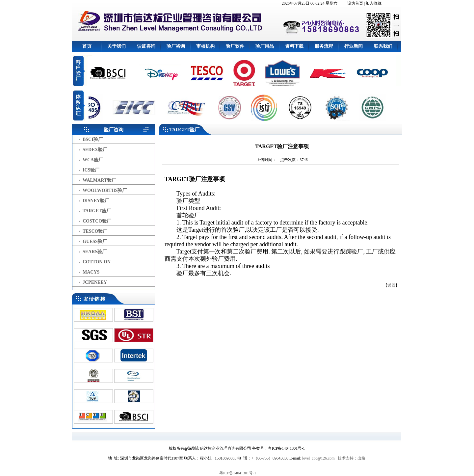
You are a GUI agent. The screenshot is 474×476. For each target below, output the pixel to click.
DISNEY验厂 (96, 201)
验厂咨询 (176, 46)
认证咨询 (146, 46)
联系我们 (383, 46)
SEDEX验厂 (95, 150)
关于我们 (117, 46)
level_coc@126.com (318, 458)
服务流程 (324, 46)
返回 (391, 285)
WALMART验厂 (99, 180)
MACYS (91, 272)
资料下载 (294, 46)
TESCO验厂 (95, 231)
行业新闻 (354, 46)
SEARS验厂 (95, 252)
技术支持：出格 (352, 458)
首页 (87, 46)
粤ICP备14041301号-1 (238, 473)
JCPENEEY (95, 282)
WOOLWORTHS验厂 (105, 190)
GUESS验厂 (95, 241)
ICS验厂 (91, 170)
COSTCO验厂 (97, 221)
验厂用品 (265, 46)
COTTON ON (97, 262)
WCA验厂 (93, 160)
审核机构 (205, 46)
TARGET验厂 (97, 211)
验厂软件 (235, 46)
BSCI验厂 (93, 139)
